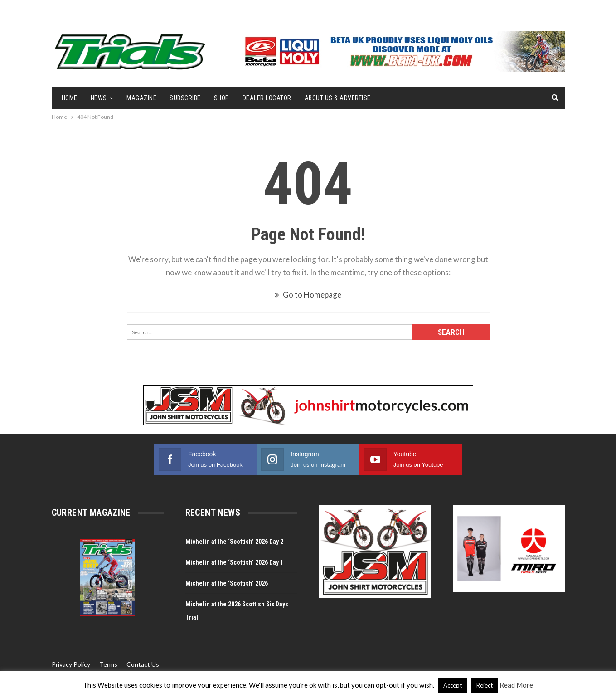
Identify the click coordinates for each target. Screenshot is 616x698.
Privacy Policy (71, 664)
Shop (222, 98)
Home (70, 98)
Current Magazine (91, 513)
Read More (516, 685)
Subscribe (185, 98)
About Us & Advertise (338, 98)
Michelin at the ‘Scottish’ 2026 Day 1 (234, 562)
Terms (108, 664)
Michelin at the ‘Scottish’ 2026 (227, 583)
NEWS (99, 98)
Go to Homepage (308, 295)
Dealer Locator (267, 98)
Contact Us (143, 664)
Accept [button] (453, 685)
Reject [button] (485, 685)
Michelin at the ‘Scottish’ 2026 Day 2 (234, 542)
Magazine (141, 98)
